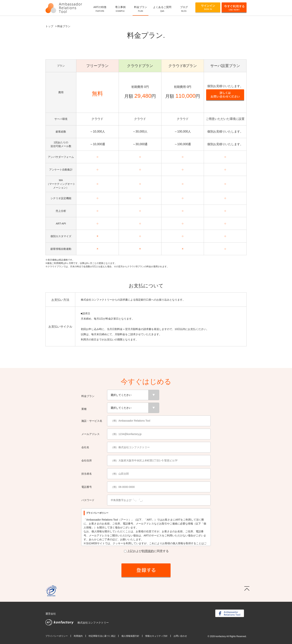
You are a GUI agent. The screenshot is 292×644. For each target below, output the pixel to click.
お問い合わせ (180, 636)
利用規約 (148, 551)
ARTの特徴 (100, 9)
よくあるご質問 (162, 9)
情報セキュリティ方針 (156, 636)
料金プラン (141, 9)
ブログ (184, 9)
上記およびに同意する (146, 551)
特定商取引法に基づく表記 (102, 636)
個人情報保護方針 (130, 636)
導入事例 (120, 9)
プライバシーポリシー (57, 636)
